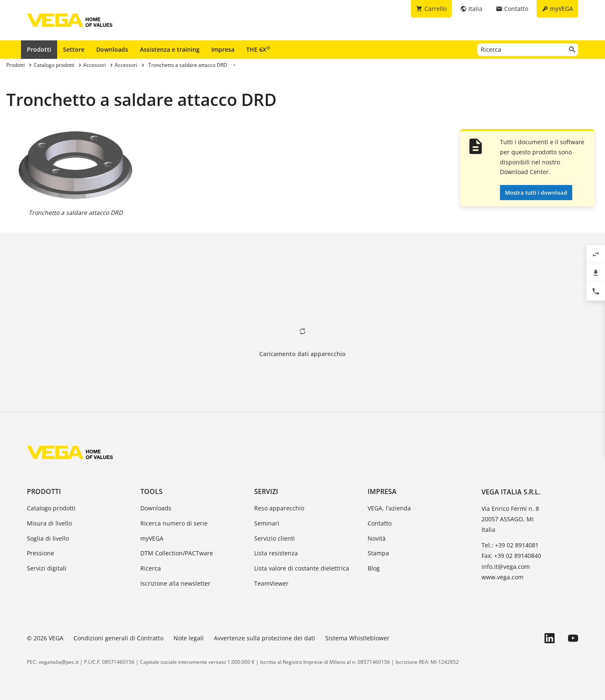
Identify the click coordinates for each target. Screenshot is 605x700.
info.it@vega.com (506, 567)
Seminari (267, 523)
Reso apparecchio (279, 508)
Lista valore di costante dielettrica (302, 568)
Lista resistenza (276, 553)
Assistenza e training (170, 49)
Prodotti (39, 49)
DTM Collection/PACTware (177, 553)
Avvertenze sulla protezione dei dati (264, 638)
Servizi (266, 491)
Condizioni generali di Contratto (118, 638)
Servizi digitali (47, 568)
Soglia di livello (48, 538)
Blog (374, 568)
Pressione (41, 553)
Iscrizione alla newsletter (175, 583)
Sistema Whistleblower (357, 638)
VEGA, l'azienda (389, 508)
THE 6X (258, 49)
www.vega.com (502, 577)
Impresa (223, 49)
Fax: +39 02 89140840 (511, 556)
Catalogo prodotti (51, 508)
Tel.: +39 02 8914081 (510, 545)
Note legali (189, 638)
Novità (377, 538)
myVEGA (152, 538)
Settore (74, 49)
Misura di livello (49, 523)
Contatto (380, 523)
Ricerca (151, 568)
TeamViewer (271, 583)
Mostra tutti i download (536, 193)
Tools (151, 491)
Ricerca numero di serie (174, 523)
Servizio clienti (275, 538)
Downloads (112, 49)
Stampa (378, 553)
